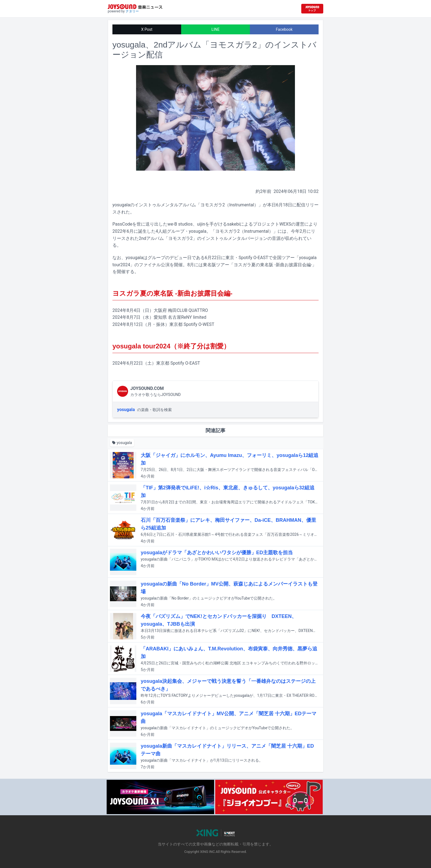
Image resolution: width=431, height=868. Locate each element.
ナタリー (132, 11)
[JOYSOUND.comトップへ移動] (312, 9)
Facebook (284, 29)
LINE (215, 29)
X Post (147, 29)
